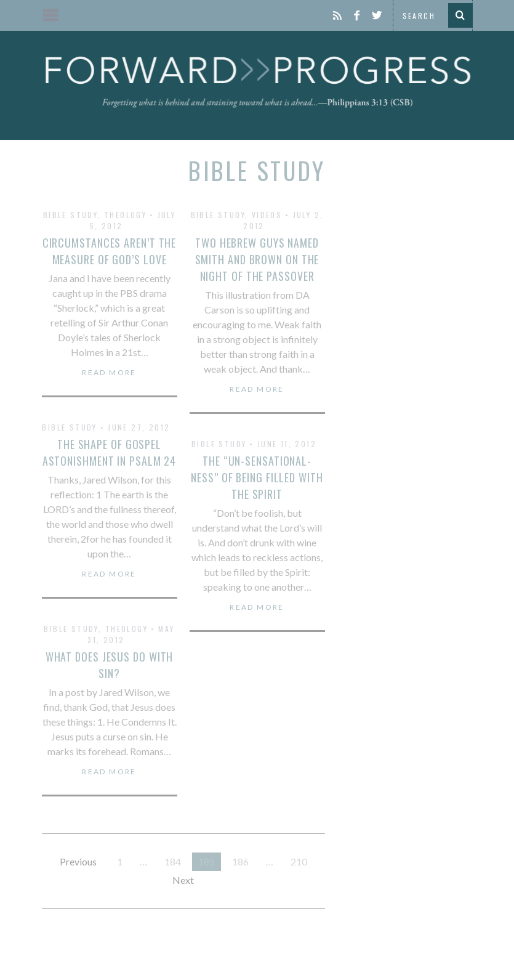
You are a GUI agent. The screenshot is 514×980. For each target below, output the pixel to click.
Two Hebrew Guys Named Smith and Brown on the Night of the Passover (257, 259)
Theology (125, 215)
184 (173, 861)
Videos (267, 215)
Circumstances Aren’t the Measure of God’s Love (110, 251)
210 (299, 861)
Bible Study (70, 215)
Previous (78, 861)
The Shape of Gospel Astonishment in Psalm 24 (110, 452)
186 (240, 861)
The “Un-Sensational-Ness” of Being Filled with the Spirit (257, 477)
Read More (109, 373)
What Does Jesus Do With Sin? (110, 665)
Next (183, 880)
